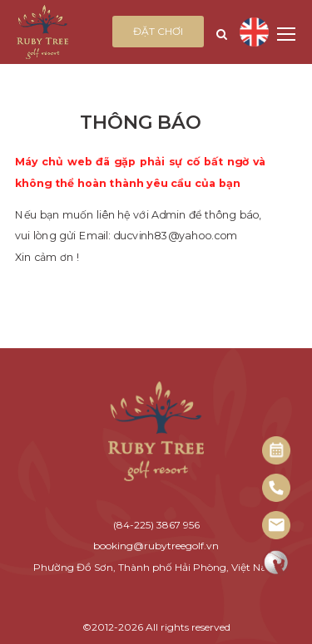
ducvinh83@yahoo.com (175, 236)
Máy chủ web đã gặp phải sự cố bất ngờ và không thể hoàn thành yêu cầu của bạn (141, 172)
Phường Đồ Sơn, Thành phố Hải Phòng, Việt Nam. (156, 567)
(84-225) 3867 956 (156, 525)
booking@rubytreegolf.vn (156, 546)
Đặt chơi (158, 31)
